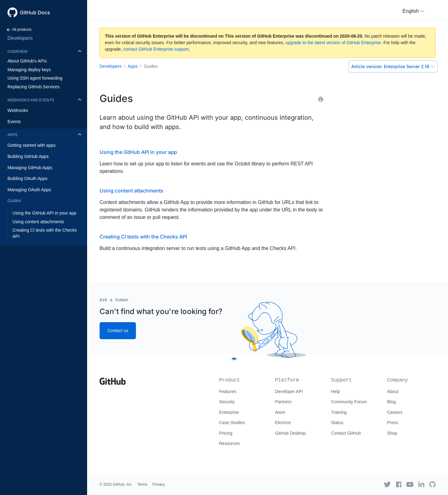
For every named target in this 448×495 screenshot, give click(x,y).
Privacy (159, 484)
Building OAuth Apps (27, 178)
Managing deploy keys (29, 70)
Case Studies (232, 423)
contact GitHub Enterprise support (156, 49)
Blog (391, 402)
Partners (283, 402)
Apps (12, 135)
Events (14, 122)
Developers (20, 38)
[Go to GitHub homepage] (113, 379)
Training (339, 412)
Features (228, 391)
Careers (395, 412)
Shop (392, 433)
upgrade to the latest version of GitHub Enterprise (333, 43)
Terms (143, 484)
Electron (283, 423)
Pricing (226, 433)
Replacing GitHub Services (33, 87)
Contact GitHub (346, 433)
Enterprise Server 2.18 (393, 66)
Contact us (118, 331)
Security (227, 402)
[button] (413, 11)
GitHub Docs (35, 12)
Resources (229, 443)
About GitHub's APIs (27, 61)
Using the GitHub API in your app (44, 213)
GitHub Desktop (290, 433)
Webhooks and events (31, 100)
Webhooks (18, 110)
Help (336, 391)
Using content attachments (38, 222)
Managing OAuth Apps (29, 190)
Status (337, 423)
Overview (17, 52)
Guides (14, 201)
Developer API (289, 391)
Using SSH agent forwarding (35, 78)
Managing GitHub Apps (30, 168)
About (393, 391)
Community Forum (349, 402)
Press (393, 423)
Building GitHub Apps (28, 156)
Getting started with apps (32, 145)
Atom (280, 412)
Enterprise (229, 412)
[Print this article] (321, 99)
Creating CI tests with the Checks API (45, 233)
